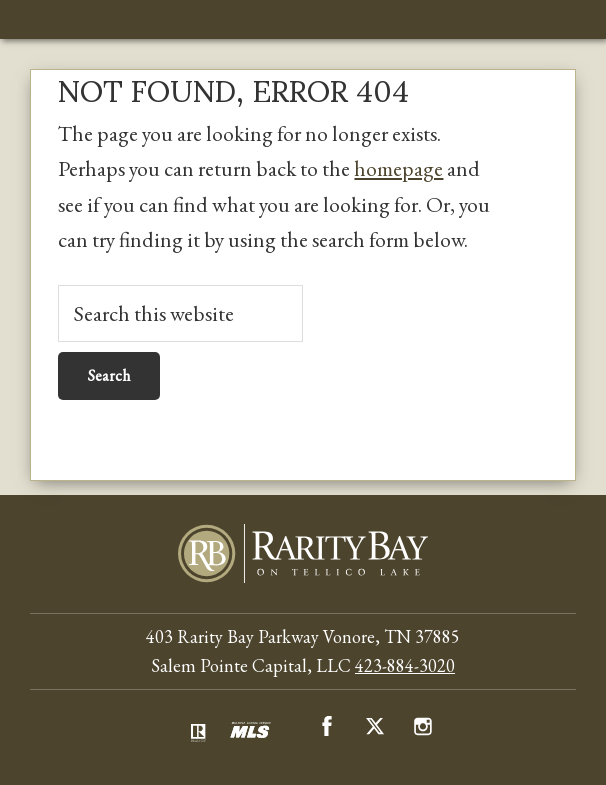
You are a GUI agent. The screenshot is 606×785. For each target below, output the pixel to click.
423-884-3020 (405, 665)
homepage (398, 168)
